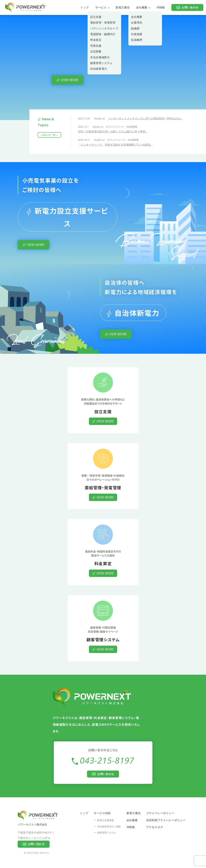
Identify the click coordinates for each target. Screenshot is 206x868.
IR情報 (161, 7)
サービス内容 (102, 813)
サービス (101, 7)
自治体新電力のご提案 (109, 826)
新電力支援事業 (106, 820)
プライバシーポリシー (160, 813)
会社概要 (142, 7)
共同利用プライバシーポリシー (166, 820)
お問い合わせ (190, 7)
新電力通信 (123, 7)
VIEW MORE (70, 80)
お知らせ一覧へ (49, 135)
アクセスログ (155, 827)
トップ (85, 7)
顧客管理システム (107, 832)
